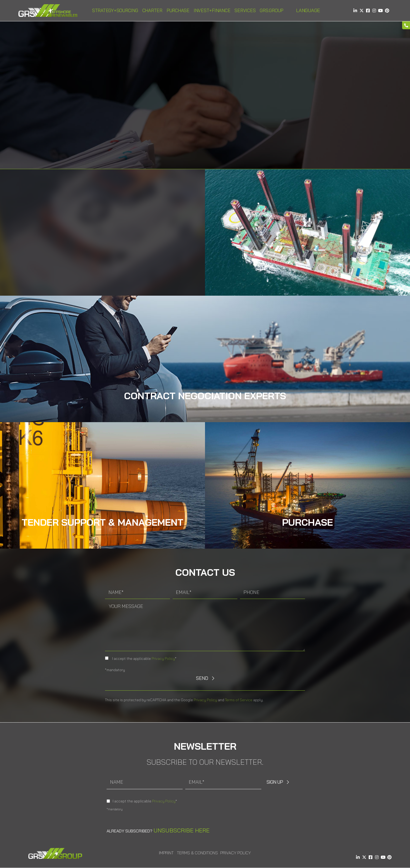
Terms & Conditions (197, 853)
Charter (152, 10)
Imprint (166, 853)
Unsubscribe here (181, 830)
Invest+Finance (212, 10)
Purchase (178, 10)
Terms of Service (239, 700)
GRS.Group (272, 10)
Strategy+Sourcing (115, 10)
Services (245, 10)
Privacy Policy (163, 659)
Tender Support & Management (102, 522)
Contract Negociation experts (205, 396)
